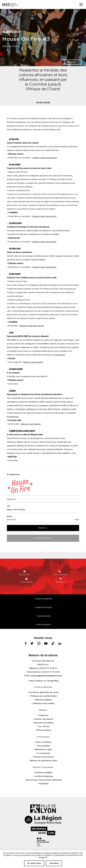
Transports (24, 575)
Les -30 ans (44, 727)
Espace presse (44, 616)
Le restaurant (44, 753)
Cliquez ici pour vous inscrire (45, 158)
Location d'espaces (44, 776)
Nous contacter (44, 625)
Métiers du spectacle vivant (44, 761)
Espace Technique (44, 607)
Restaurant (61, 582)
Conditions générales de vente (44, 692)
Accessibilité (44, 746)
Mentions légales (44, 700)
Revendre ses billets (44, 723)
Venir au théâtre (44, 742)
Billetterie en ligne (44, 750)
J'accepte (54, 863)
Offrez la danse (44, 730)
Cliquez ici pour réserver (33, 362)
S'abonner (44, 715)
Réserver (42, 528)
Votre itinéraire (60, 575)
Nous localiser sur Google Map (44, 681)
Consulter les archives (42, 538)
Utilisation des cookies (44, 703)
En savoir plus (59, 355)
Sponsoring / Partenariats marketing (44, 780)
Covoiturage (27, 582)
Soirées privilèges (44, 773)
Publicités (44, 784)
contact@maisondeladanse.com (46, 676)
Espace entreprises (44, 599)
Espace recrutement (44, 757)
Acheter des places (44, 719)
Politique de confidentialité (44, 696)
